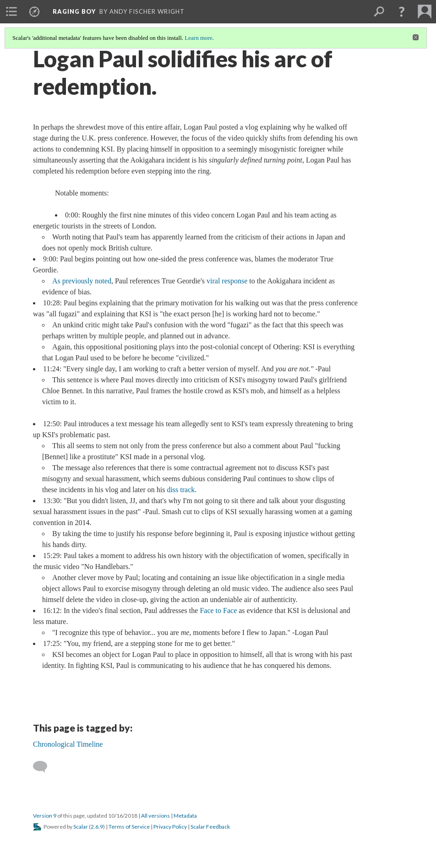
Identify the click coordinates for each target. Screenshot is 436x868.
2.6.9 (97, 827)
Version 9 (45, 816)
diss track (181, 490)
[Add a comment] (44, 767)
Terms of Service (129, 827)
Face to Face (218, 610)
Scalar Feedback (210, 827)
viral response (227, 281)
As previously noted (82, 281)
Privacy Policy (170, 827)
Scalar (81, 827)
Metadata (185, 816)
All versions (155, 816)
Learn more (198, 38)
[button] (402, 11)
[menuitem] (11, 11)
